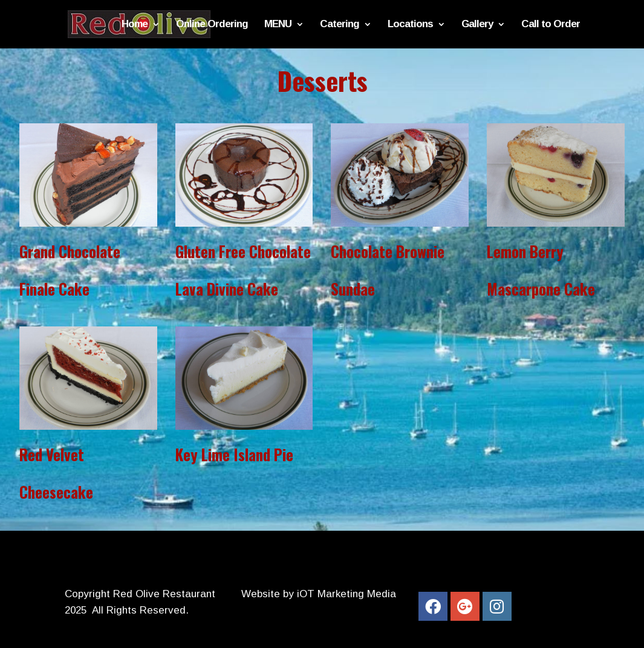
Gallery (477, 25)
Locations (410, 25)
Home (135, 25)
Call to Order (551, 25)
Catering (340, 25)
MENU (278, 25)
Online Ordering (212, 25)
